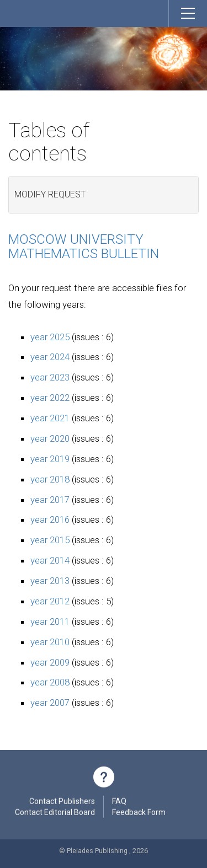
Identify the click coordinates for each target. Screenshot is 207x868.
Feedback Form (139, 813)
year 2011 (50, 621)
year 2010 (50, 642)
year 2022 (50, 398)
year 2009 (50, 662)
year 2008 (50, 682)
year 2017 (50, 500)
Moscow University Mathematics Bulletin (84, 247)
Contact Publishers (62, 802)
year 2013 (50, 581)
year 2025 (50, 337)
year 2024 (50, 357)
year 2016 (50, 519)
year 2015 (50, 540)
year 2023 (50, 377)
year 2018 (50, 479)
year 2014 (50, 560)
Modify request (50, 194)
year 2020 (50, 438)
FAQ (119, 802)
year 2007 (50, 703)
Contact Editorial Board (55, 813)
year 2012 (50, 601)
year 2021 (50, 418)
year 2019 (50, 459)
